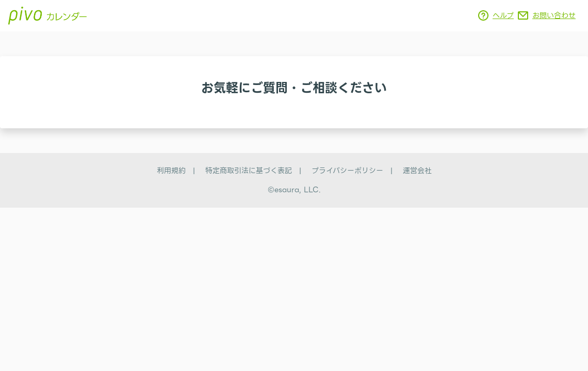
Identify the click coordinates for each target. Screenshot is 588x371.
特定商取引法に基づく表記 (249, 171)
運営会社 (417, 171)
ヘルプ (503, 15)
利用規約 (171, 171)
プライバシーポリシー (347, 171)
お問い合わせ (554, 15)
